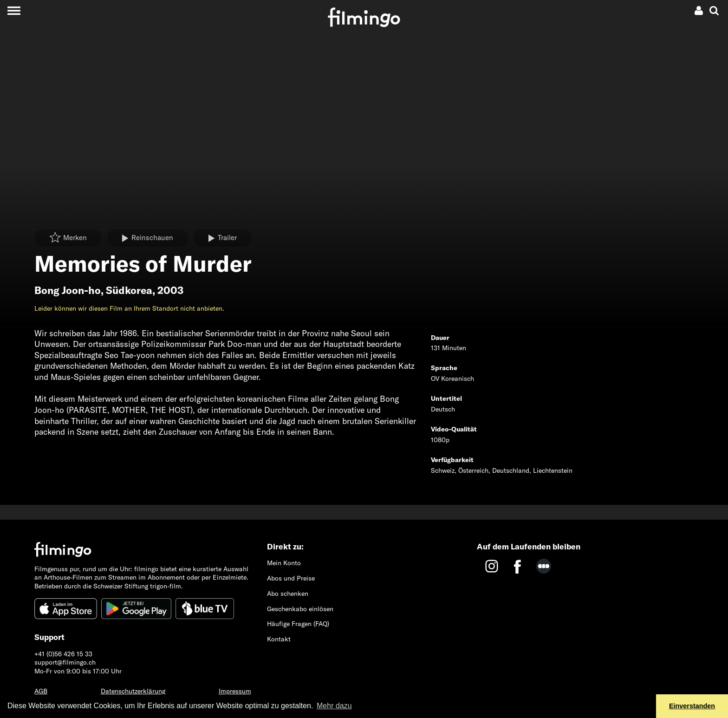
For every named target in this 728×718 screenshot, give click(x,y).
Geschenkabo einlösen (300, 609)
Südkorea (129, 290)
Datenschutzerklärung (133, 691)
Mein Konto (284, 563)
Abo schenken (288, 594)
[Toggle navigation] (14, 10)
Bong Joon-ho (68, 290)
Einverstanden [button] (692, 706)
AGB (41, 691)
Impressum (235, 691)
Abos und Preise (291, 578)
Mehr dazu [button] (334, 706)
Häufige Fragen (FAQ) (298, 624)
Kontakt (279, 639)
